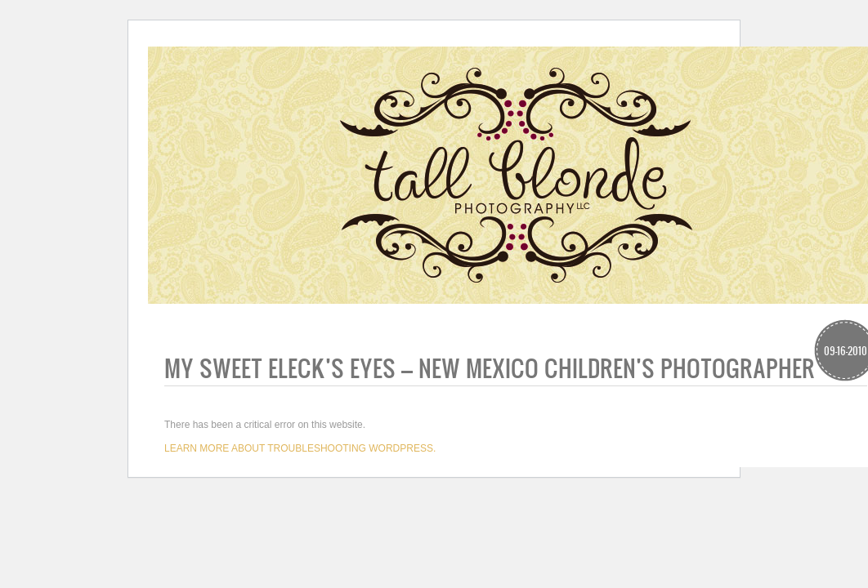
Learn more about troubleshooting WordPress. (300, 448)
